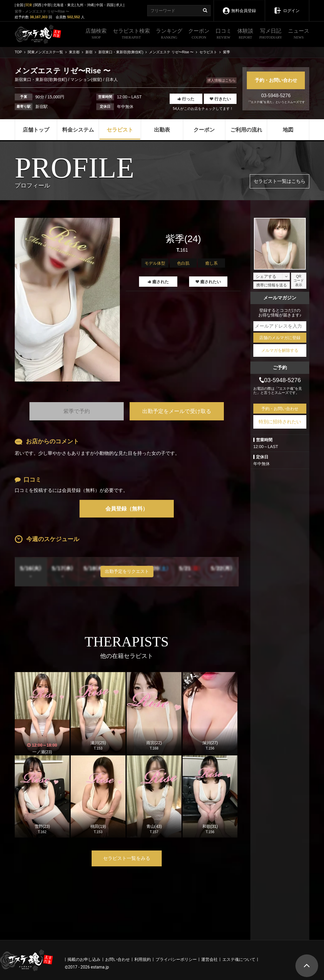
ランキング (169, 34)
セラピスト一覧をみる (127, 858)
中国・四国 (105, 5)
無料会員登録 (239, 7)
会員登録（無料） (127, 509)
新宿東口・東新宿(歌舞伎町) (41, 79)
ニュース (299, 34)
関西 (38, 5)
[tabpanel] (67, 300)
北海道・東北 (64, 5)
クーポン (199, 34)
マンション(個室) (86, 79)
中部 (47, 5)
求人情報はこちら (221, 80)
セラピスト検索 (131, 34)
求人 (119, 5)
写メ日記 (271, 34)
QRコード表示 (299, 281)
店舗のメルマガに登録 (280, 338)
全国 (20, 5)
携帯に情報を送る (272, 285)
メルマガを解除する (280, 350)
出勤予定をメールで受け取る (177, 411)
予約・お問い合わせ (276, 80)
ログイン (287, 6)
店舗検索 (96, 34)
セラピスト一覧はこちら (280, 181)
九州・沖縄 (85, 5)
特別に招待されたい (280, 422)
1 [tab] (67, 390)
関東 (29, 5)
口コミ (224, 34)
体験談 (245, 34)
